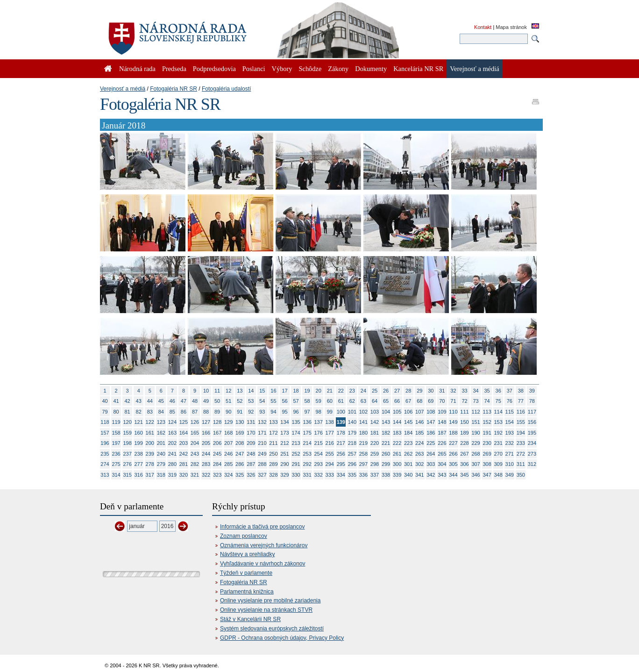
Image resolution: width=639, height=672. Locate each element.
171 (262, 433)
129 (228, 422)
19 (307, 391)
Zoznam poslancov (244, 536)
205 (206, 443)
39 (532, 391)
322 (206, 475)
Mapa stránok (511, 27)
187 (442, 433)
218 (352, 443)
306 (464, 464)
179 (352, 433)
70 (442, 401)
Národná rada (137, 69)
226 (442, 443)
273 (532, 454)
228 (464, 443)
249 (262, 454)
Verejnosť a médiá (123, 89)
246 (228, 454)
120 (127, 422)
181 (375, 433)
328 (273, 475)
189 (464, 433)
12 (228, 391)
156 (532, 422)
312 (532, 464)
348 (498, 475)
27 (397, 391)
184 (408, 433)
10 (206, 391)
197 (116, 443)
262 (408, 454)
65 (386, 401)
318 (161, 475)
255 (330, 454)
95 (284, 412)
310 (510, 464)
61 (341, 401)
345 (464, 475)
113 (487, 412)
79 (105, 412)
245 (217, 454)
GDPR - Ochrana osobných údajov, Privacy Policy (282, 638)
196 (105, 443)
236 (116, 454)
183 (397, 433)
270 (498, 454)
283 (206, 464)
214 (307, 443)
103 (375, 412)
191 (487, 433)
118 (105, 422)
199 (139, 443)
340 (408, 475)
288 (262, 464)
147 (431, 422)
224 (419, 443)
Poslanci (254, 69)
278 (150, 464)
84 (161, 412)
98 (319, 412)
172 (273, 433)
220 (375, 443)
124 (172, 422)
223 (408, 443)
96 (296, 412)
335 (352, 475)
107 (419, 412)
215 (319, 443)
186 (431, 433)
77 (521, 401)
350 (521, 475)
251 (284, 454)
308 (487, 464)
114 (498, 412)
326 (251, 475)
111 (464, 412)
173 (284, 433)
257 (352, 454)
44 (150, 401)
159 (127, 433)
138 (330, 422)
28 (408, 391)
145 (408, 422)
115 (510, 412)
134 (284, 422)
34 (476, 391)
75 (498, 401)
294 (330, 464)
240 (161, 454)
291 (296, 464)
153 (498, 422)
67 (408, 401)
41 (116, 401)
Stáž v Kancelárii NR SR (250, 619)
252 (296, 454)
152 (487, 422)
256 (341, 454)
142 (375, 422)
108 (431, 412)
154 (510, 422)
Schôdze (310, 69)
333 (330, 475)
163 (172, 433)
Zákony (338, 69)
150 (464, 422)
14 (251, 391)
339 (397, 475)
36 (498, 391)
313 (105, 475)
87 (195, 412)
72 (464, 401)
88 (206, 412)
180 (363, 433)
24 (363, 391)
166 (206, 433)
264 (431, 454)
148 (442, 422)
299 (386, 464)
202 (172, 443)
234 (532, 443)
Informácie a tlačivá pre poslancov (262, 527)
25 (375, 391)
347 (487, 475)
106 (408, 412)
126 (195, 422)
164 (184, 433)
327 (262, 475)
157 (105, 433)
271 (510, 454)
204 (195, 443)
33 (464, 391)
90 (228, 412)
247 (240, 454)
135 (296, 422)
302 (419, 464)
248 (251, 454)
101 (352, 412)
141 (363, 422)
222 (397, 443)
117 (532, 412)
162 (161, 433)
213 (296, 443)
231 (498, 443)
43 (139, 401)
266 (453, 454)
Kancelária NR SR (418, 69)
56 (284, 401)
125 (184, 422)
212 (284, 443)
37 (510, 391)
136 (307, 422)
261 (397, 454)
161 (150, 433)
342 (431, 475)
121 (139, 422)
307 (476, 464)
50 (217, 401)
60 (330, 401)
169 (240, 433)
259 (375, 454)
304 (442, 464)
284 (217, 464)
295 (341, 464)
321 (195, 475)
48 (195, 401)
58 (307, 401)
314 (116, 475)
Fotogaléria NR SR (174, 89)
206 (217, 443)
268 (476, 454)
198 (127, 443)
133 (273, 422)
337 (375, 475)
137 (319, 422)
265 (442, 454)
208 (240, 443)
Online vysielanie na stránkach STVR (266, 610)
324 (228, 475)
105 (397, 412)
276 (127, 464)
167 (217, 433)
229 (476, 443)
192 (498, 433)
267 (464, 454)
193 (510, 433)
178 (341, 433)
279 (161, 464)
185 (419, 433)
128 (217, 422)
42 (128, 401)
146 (419, 422)
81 (128, 412)
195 (532, 433)
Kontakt (483, 27)
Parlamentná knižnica (247, 592)
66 (397, 401)
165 (195, 433)
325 (240, 475)
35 (487, 391)
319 (172, 475)
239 (150, 454)
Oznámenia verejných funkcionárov (264, 545)
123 (161, 422)
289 (273, 464)
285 (228, 464)
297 (363, 464)
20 (319, 391)
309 (498, 464)
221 (386, 443)
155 (521, 422)
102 (363, 412)
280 (172, 464)
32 (453, 391)
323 (217, 475)
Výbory (282, 69)
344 (453, 475)
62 (352, 401)
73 (476, 401)
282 (195, 464)
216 (330, 443)
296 (352, 464)
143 (386, 422)
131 (251, 422)
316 (139, 475)
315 (127, 475)
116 (521, 412)
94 (273, 412)
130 (240, 422)
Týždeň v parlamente (246, 573)
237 (127, 454)
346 (476, 475)
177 (330, 433)
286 (240, 464)
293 (319, 464)
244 (206, 454)
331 (307, 475)
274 (105, 464)
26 (386, 391)
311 (521, 464)
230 (487, 443)
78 (532, 401)
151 (476, 422)
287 (251, 464)
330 (296, 475)
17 (284, 391)
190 (476, 433)
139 (341, 422)
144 (397, 422)
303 (431, 464)
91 (240, 412)
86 (184, 412)
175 (307, 433)
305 (453, 464)
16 (273, 391)
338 (386, 475)
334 (341, 475)
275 (116, 464)
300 (397, 464)
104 (386, 412)
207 (228, 443)
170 (251, 433)
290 (284, 464)
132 (262, 422)
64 (375, 401)
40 (105, 401)
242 (184, 454)
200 (150, 443)
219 (363, 443)
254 (319, 454)
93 (262, 412)
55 (273, 401)
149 (453, 422)
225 (431, 443)
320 (184, 475)
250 (273, 454)
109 (442, 412)
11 (217, 391)
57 (296, 401)
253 (307, 454)
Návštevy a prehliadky (247, 554)
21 (330, 391)
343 (442, 475)
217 (341, 443)
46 (172, 401)
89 (217, 412)
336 (363, 475)
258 (363, 454)
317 (150, 475)
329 (284, 475)
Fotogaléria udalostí (226, 89)
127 (206, 422)
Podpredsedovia (214, 69)
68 (419, 401)
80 (116, 412)
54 (262, 401)
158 (116, 433)
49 (206, 401)
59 (319, 401)
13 (240, 391)
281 (184, 464)
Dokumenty (371, 69)
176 (319, 433)
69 (431, 401)
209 (251, 443)
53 (251, 401)
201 (161, 443)
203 (184, 443)
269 (487, 454)
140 (352, 422)
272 (521, 454)
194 (521, 433)
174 (296, 433)
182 (386, 433)
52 (240, 401)
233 (521, 443)
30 (431, 391)
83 (150, 412)
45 (161, 401)
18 (296, 391)
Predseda (174, 69)
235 (105, 454)
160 (139, 433)
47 (184, 401)
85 (172, 412)
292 (307, 464)
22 (341, 391)
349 (510, 475)
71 (453, 401)
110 (453, 412)
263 (419, 454)
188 (453, 433)
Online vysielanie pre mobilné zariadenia (270, 601)
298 (375, 464)
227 (453, 443)
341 (419, 475)
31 (442, 391)
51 (228, 401)
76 (510, 401)
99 (330, 412)
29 (419, 391)
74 (487, 401)
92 (251, 412)
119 (116, 422)
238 (139, 454)
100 (341, 412)
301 (408, 464)
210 (262, 443)
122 (150, 422)
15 (262, 391)
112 (476, 412)
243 (195, 454)
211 (273, 443)
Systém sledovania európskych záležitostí (272, 629)
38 (521, 391)
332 (319, 475)
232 (510, 443)
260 (386, 454)
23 (352, 391)
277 (139, 464)
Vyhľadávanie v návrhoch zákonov (263, 564)
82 (139, 412)
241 (172, 454)
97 (307, 412)
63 (363, 401)
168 (228, 433)
